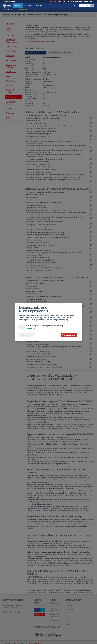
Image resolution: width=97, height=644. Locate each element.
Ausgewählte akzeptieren (26, 335)
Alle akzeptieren (69, 335)
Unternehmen (29, 6)
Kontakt (39, 6)
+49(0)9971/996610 (10, 2)
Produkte (18, 6)
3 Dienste (30, 328)
